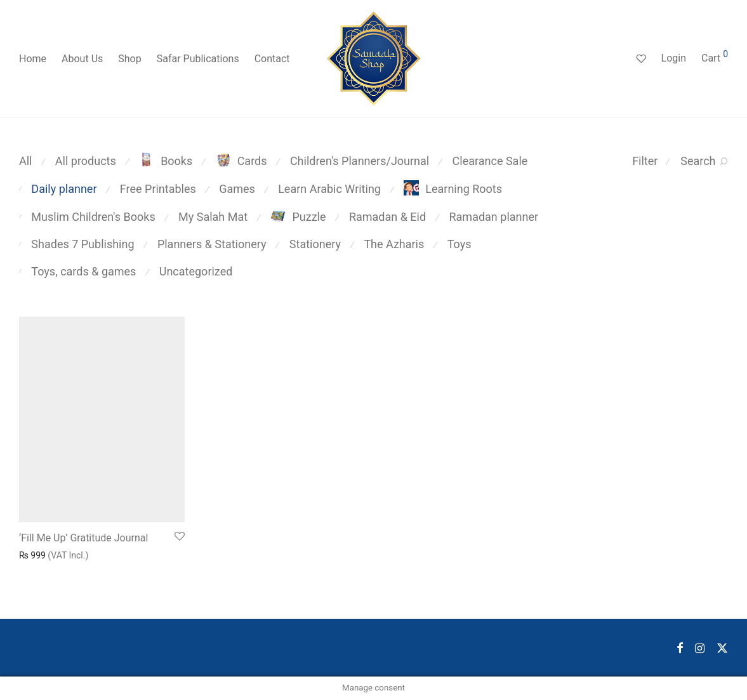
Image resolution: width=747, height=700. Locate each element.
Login (674, 58)
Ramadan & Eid (387, 217)
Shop (129, 59)
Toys (459, 244)
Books (166, 161)
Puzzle (298, 217)
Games (237, 189)
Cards (241, 161)
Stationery (315, 244)
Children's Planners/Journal (360, 161)
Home (33, 59)
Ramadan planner (493, 217)
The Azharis (394, 244)
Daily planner (64, 189)
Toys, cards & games (83, 271)
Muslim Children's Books (93, 217)
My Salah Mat (213, 217)
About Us (82, 59)
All (26, 161)
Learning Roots (453, 189)
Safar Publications (198, 59)
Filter (645, 161)
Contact (272, 59)
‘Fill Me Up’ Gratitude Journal (83, 538)
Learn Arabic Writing (329, 189)
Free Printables (158, 189)
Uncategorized (196, 271)
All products (86, 161)
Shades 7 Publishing (83, 244)
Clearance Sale (490, 161)
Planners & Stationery (212, 244)
